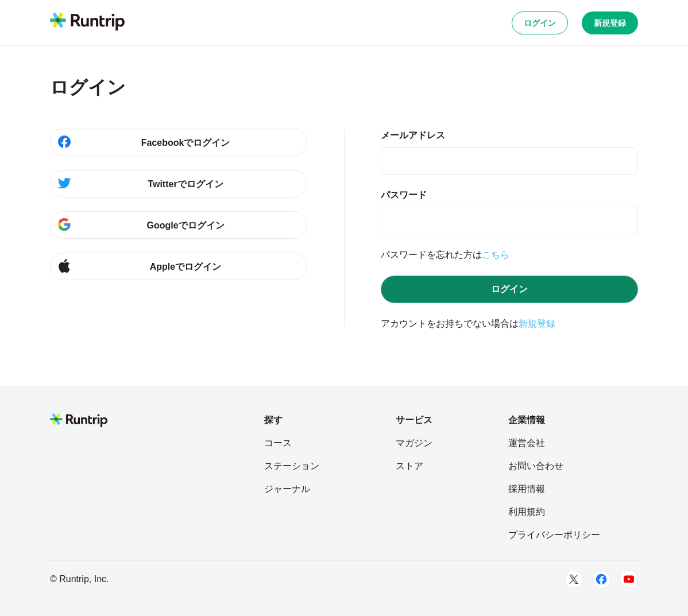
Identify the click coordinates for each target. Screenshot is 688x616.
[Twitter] (574, 579)
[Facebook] (601, 579)
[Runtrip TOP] (87, 22)
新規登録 (610, 23)
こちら (496, 255)
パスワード (404, 195)
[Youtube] (629, 579)
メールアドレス (413, 135)
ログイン (540, 23)
